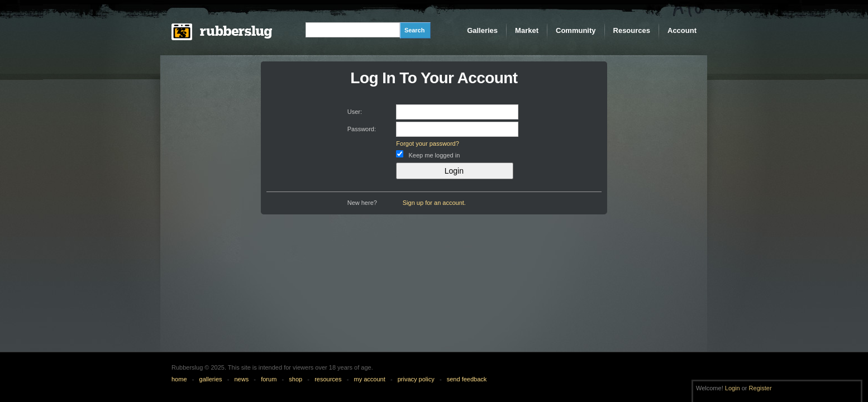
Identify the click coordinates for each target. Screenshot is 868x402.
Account (682, 30)
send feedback (467, 379)
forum (269, 379)
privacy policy (416, 379)
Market (527, 30)
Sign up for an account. (434, 203)
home (179, 379)
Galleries (482, 30)
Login (733, 388)
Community (576, 30)
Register (760, 388)
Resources (632, 30)
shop (295, 379)
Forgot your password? (428, 143)
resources (328, 379)
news (242, 379)
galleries (211, 379)
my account (369, 379)
